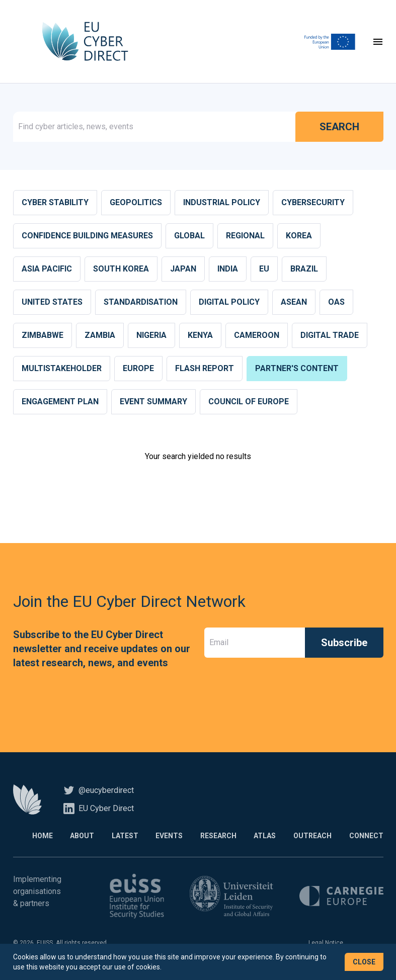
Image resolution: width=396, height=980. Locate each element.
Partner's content (297, 369)
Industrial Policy (222, 203)
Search (339, 128)
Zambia (100, 336)
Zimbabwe (43, 336)
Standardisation (141, 303)
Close (364, 962)
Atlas (264, 837)
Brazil (304, 270)
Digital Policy (229, 303)
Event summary (153, 403)
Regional (245, 237)
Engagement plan (60, 403)
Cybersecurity (313, 203)
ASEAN (294, 303)
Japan (183, 270)
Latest (122, 837)
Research (216, 837)
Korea (299, 237)
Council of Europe (249, 403)
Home (37, 837)
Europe (138, 369)
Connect (366, 837)
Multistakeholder (62, 369)
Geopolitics (136, 203)
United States (52, 303)
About (78, 837)
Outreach (312, 837)
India (228, 270)
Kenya (200, 336)
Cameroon (257, 336)
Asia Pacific (47, 270)
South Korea (121, 270)
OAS (336, 303)
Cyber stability (55, 203)
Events (167, 837)
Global (189, 237)
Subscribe (344, 644)
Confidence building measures (87, 237)
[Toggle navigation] (378, 42)
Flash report (205, 369)
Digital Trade (330, 336)
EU (264, 270)
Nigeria (151, 336)
